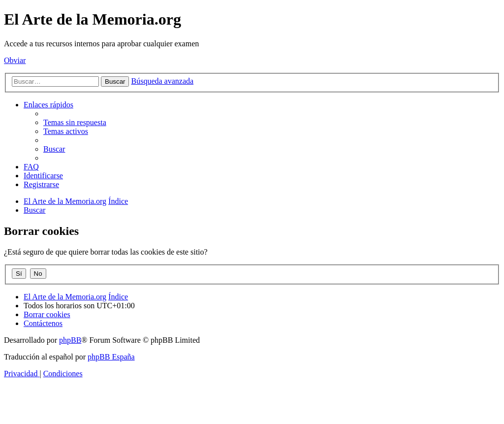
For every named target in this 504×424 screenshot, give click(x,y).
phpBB (70, 340)
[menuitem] (75, 122)
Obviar (15, 60)
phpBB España (111, 357)
